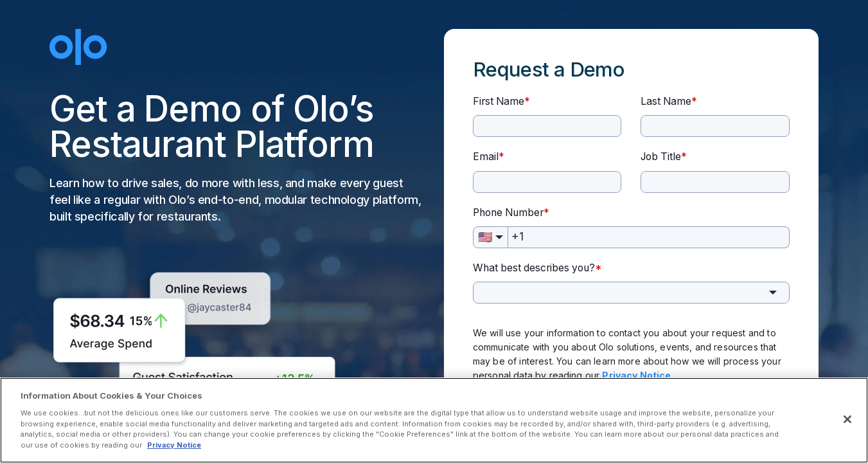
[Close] (847, 419)
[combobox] (631, 293)
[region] (434, 420)
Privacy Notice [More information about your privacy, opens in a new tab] (174, 445)
